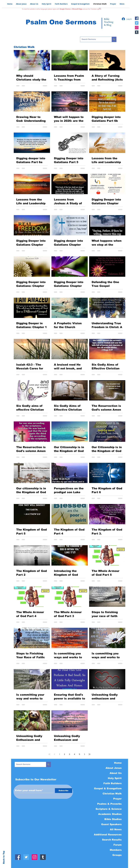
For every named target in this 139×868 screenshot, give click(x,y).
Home (118, 763)
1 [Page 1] (59, 754)
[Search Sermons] (94, 39)
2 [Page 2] (64, 754)
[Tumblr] (137, 32)
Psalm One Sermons (61, 22)
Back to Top (4, 857)
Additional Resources (108, 835)
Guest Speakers (111, 824)
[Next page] (84, 754)
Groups (117, 855)
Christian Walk (112, 794)
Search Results (112, 840)
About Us (116, 773)
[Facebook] (137, 18)
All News (116, 829)
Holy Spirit (115, 778)
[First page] (49, 754)
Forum (118, 845)
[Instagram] (137, 28)
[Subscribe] (64, 791)
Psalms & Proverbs (109, 804)
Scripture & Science (109, 809)
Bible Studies (113, 819)
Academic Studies (110, 814)
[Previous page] (54, 754)
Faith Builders (113, 783)
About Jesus (114, 768)
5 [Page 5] (80, 754)
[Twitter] (137, 23)
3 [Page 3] (69, 754)
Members (116, 850)
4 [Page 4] (74, 754)
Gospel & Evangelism (108, 788)
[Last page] (89, 754)
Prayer (117, 799)
